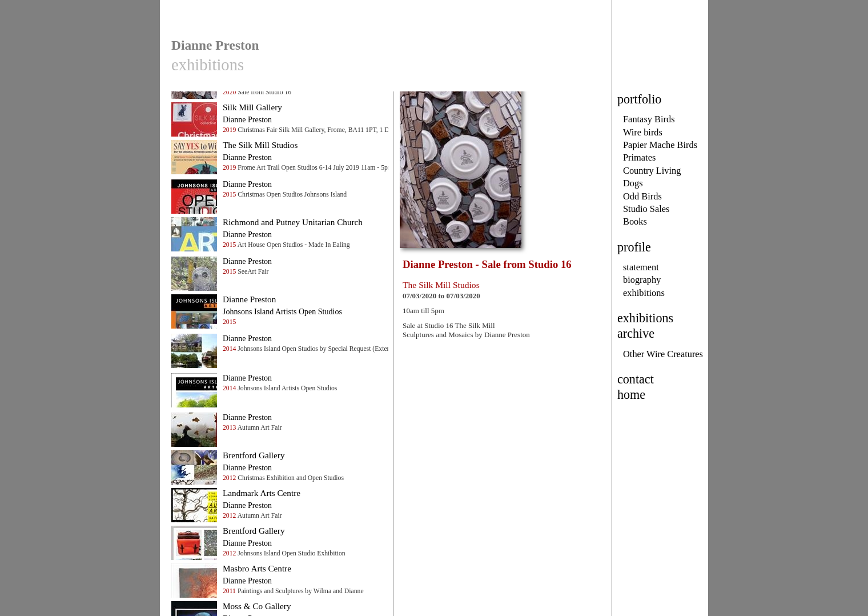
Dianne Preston (249, 299)
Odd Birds (642, 196)
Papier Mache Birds (660, 145)
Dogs (633, 183)
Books (635, 221)
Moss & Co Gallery (257, 606)
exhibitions (644, 293)
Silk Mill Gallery (252, 107)
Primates (639, 157)
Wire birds (643, 132)
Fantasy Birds (649, 119)
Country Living (652, 171)
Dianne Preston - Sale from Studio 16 (487, 264)
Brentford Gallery (254, 455)
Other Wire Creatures (663, 354)
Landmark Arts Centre (262, 493)
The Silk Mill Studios (260, 145)
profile (634, 247)
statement (641, 267)
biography (642, 280)
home (631, 395)
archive (636, 333)
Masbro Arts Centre (257, 568)
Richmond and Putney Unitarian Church (293, 222)
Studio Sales (646, 209)
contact (636, 379)
